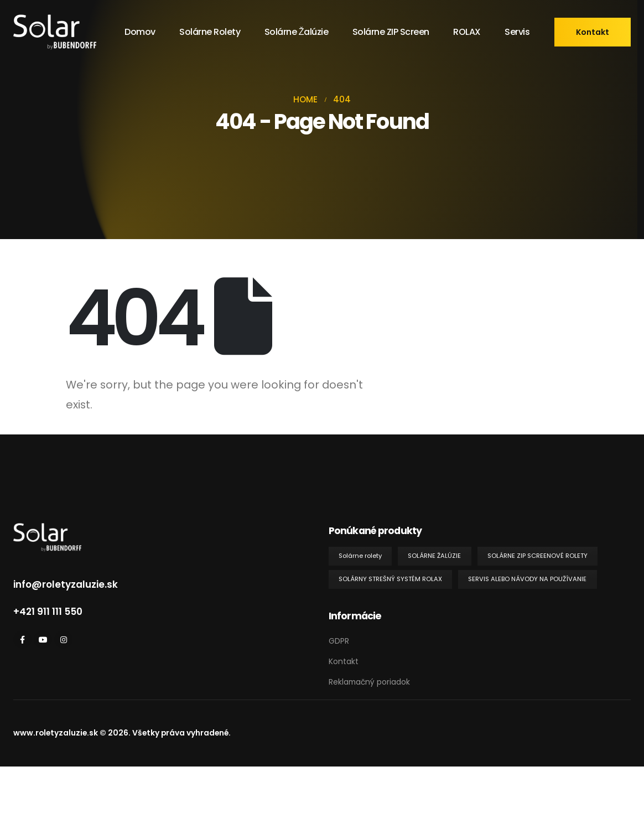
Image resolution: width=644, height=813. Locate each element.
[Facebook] (22, 639)
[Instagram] (63, 639)
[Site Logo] (55, 32)
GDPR (339, 641)
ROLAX (467, 32)
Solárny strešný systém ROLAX (390, 579)
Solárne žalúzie (296, 32)
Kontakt (344, 661)
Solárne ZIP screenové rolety (537, 556)
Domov (140, 32)
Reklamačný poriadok (369, 682)
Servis (517, 32)
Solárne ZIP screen (391, 32)
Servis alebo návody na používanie (527, 579)
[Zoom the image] (47, 529)
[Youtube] (43, 639)
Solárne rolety (210, 32)
